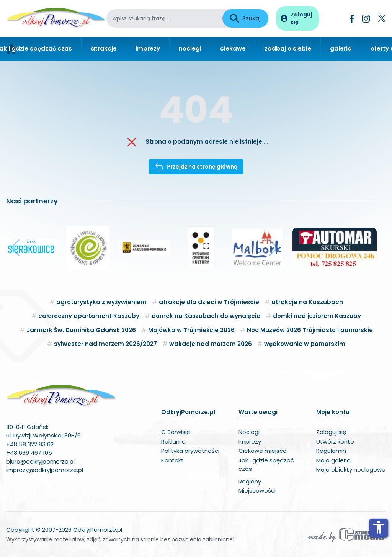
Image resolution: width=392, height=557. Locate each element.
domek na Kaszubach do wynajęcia (206, 316)
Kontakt (172, 460)
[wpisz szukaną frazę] (164, 18)
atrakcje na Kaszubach (307, 302)
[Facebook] (352, 19)
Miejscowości (257, 491)
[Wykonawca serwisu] (346, 534)
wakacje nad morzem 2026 (211, 344)
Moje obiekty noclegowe (351, 469)
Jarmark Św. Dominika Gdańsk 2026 (81, 330)
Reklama (173, 442)
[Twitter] (382, 18)
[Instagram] (366, 19)
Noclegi (249, 432)
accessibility (379, 527)
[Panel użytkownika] (297, 18)
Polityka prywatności (190, 451)
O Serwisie (176, 432)
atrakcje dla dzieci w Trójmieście (209, 302)
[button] (15, 248)
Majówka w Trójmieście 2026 (191, 330)
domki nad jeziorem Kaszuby (317, 316)
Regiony (250, 481)
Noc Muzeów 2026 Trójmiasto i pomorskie (310, 330)
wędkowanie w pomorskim (305, 344)
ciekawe (233, 48)
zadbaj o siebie (288, 48)
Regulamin (331, 451)
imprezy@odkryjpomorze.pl (45, 470)
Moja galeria (333, 460)
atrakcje (104, 48)
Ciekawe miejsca (263, 451)
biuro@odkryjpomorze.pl (40, 461)
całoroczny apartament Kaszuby (89, 316)
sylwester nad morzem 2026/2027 (105, 344)
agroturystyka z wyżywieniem (101, 302)
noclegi (190, 48)
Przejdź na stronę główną (196, 167)
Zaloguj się (331, 432)
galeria (341, 48)
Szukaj (245, 18)
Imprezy (250, 442)
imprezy (148, 48)
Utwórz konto (335, 442)
